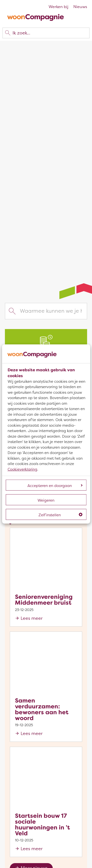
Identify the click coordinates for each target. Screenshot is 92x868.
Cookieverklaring (22, 469)
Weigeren (46, 500)
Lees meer (32, 618)
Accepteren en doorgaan (55, 486)
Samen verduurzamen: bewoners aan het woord (42, 709)
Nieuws (80, 7)
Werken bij (59, 7)
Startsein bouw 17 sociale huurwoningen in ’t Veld (42, 825)
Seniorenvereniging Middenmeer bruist (44, 600)
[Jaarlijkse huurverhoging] (46, 344)
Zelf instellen (60, 515)
